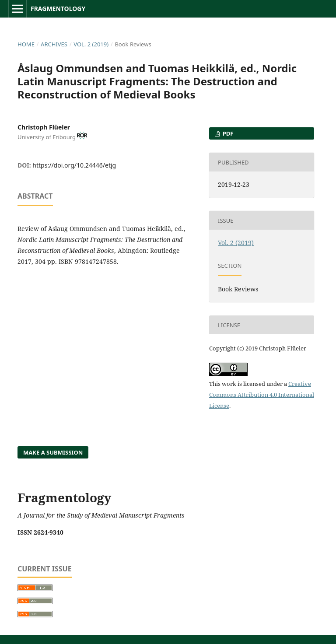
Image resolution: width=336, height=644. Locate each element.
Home (26, 44)
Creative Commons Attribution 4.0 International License (262, 395)
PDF (227, 133)
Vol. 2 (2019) (91, 44)
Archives (54, 44)
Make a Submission (53, 452)
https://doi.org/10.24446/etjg (74, 165)
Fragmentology (58, 9)
